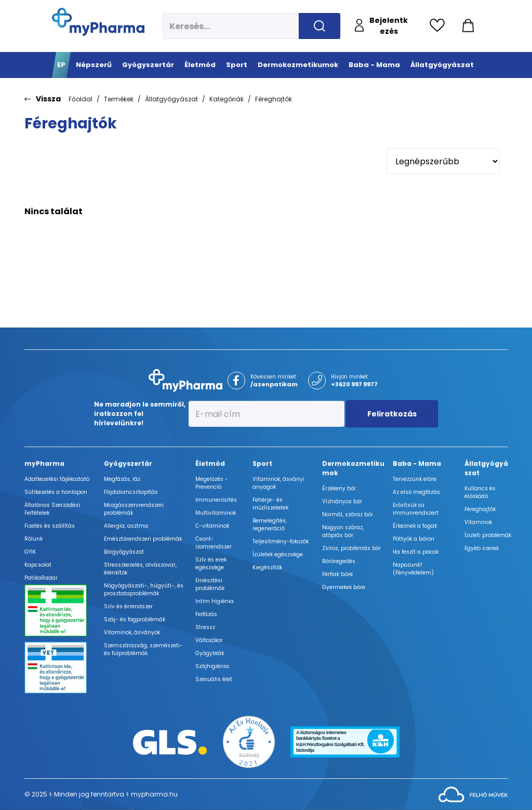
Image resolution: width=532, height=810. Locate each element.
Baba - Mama (417, 463)
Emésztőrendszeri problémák (143, 539)
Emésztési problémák (210, 584)
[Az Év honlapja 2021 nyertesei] (249, 741)
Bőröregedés (339, 561)
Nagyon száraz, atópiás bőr (343, 531)
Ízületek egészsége (278, 554)
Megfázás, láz (122, 479)
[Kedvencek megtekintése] (440, 26)
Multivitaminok (216, 513)
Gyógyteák (210, 653)
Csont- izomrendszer (214, 543)
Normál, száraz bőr (348, 514)
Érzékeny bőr (339, 488)
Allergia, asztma (126, 526)
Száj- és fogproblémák (135, 619)
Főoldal (81, 99)
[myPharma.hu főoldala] (98, 22)
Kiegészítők (267, 567)
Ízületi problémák (488, 535)
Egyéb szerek (482, 548)
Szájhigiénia (212, 666)
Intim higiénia (215, 601)
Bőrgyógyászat (124, 552)
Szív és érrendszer (128, 606)
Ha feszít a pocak (416, 552)
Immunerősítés (216, 500)
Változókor (209, 640)
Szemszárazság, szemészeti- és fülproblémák (143, 649)
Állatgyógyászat (171, 99)
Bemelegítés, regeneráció (270, 525)
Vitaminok (478, 522)
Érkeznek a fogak (415, 526)
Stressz (205, 627)
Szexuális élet (214, 679)
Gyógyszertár (128, 463)
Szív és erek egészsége (211, 564)
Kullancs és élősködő (480, 492)
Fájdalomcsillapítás (131, 492)
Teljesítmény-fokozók (281, 541)
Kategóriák (227, 99)
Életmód (210, 463)
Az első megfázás (416, 492)
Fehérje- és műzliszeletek (270, 504)
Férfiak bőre (337, 574)
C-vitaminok (212, 526)
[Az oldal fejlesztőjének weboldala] (473, 794)
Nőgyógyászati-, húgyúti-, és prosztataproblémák (144, 590)
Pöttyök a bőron (414, 539)
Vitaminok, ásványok (132, 632)
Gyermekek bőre (344, 587)
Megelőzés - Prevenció (212, 483)
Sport (262, 463)
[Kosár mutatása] (468, 26)
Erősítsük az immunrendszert (416, 509)
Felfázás (206, 614)
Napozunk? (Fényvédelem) (413, 569)
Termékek (119, 99)
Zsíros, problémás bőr (351, 548)
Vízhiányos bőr (342, 501)
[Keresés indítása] (320, 26)
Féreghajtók (274, 99)
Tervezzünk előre (415, 479)
